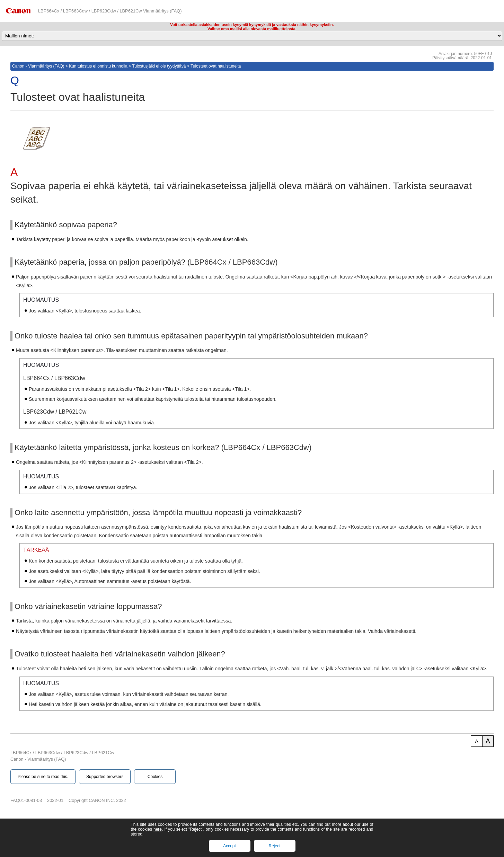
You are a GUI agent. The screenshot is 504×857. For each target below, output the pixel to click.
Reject (274, 846)
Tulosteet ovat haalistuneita (216, 66)
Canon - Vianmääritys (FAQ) (38, 66)
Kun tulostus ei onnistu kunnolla (98, 66)
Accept (229, 846)
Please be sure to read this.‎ (43, 777)
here (158, 829)
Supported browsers (105, 777)
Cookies (155, 777)
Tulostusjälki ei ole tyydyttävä (159, 66)
